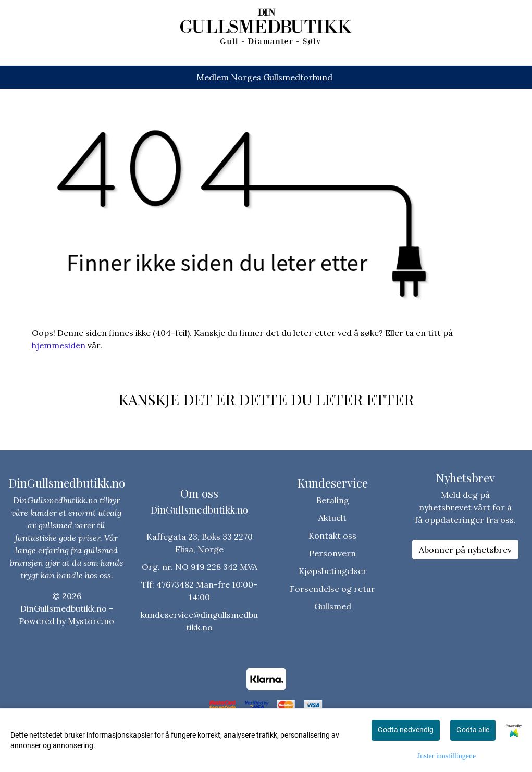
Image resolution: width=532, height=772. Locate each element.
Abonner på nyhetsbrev (465, 550)
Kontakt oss (332, 536)
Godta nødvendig (406, 730)
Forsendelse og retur (332, 589)
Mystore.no (91, 621)
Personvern (332, 553)
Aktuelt (332, 518)
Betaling (333, 500)
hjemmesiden (59, 345)
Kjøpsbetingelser (333, 571)
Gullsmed (333, 606)
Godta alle (473, 730)
